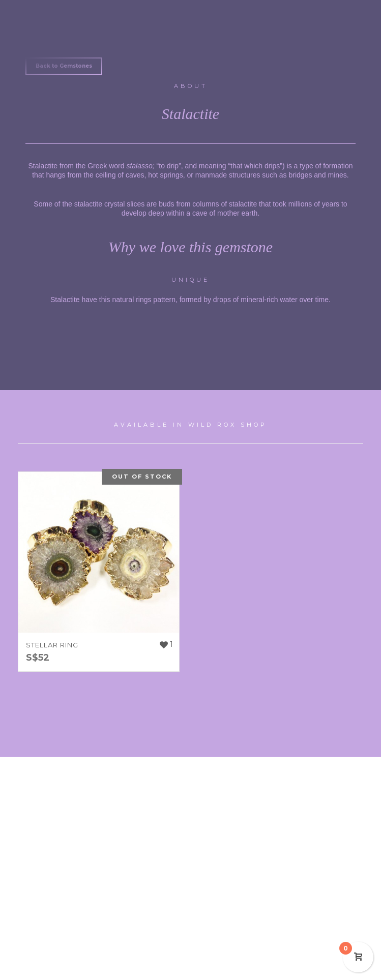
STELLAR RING (52, 645)
